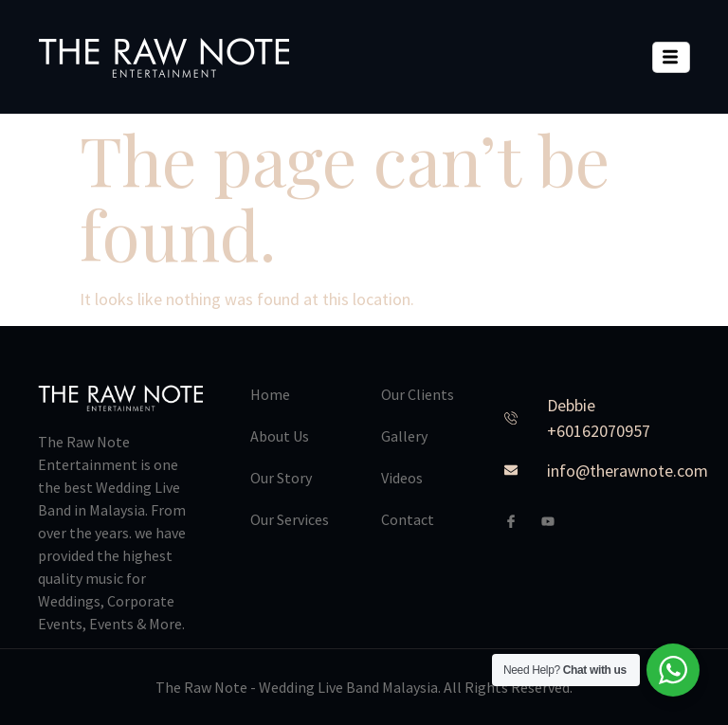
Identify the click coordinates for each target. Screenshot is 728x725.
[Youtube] (555, 521)
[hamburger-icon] (671, 57)
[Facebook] (519, 521)
